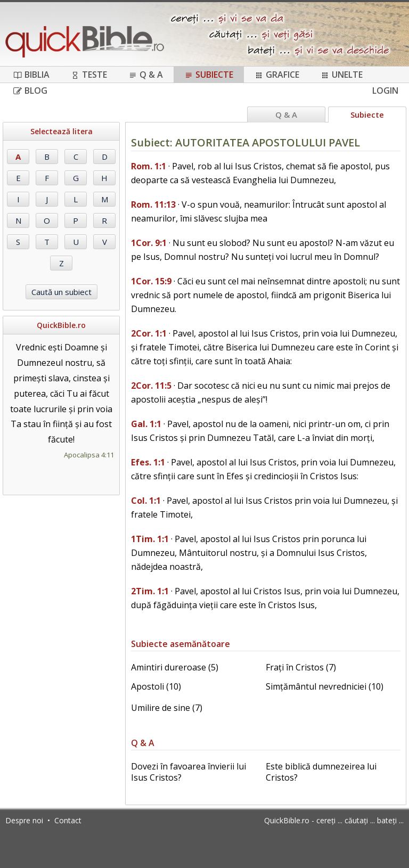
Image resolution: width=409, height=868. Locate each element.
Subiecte (209, 75)
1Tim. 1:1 (150, 539)
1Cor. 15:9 (151, 281)
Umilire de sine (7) (167, 708)
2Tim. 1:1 (150, 591)
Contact (68, 820)
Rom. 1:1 (149, 166)
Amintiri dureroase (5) (175, 667)
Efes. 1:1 (148, 462)
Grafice (277, 75)
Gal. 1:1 (146, 424)
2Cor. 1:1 (149, 333)
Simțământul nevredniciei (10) (325, 686)
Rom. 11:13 (153, 204)
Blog (30, 91)
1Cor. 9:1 (149, 243)
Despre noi (24, 820)
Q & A (146, 75)
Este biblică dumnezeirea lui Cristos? (321, 772)
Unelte (342, 75)
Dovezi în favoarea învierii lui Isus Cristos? (189, 772)
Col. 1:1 (146, 501)
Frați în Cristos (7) (301, 667)
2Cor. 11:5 (151, 386)
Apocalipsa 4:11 (89, 455)
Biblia (31, 75)
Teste (89, 75)
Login (385, 91)
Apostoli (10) (156, 686)
